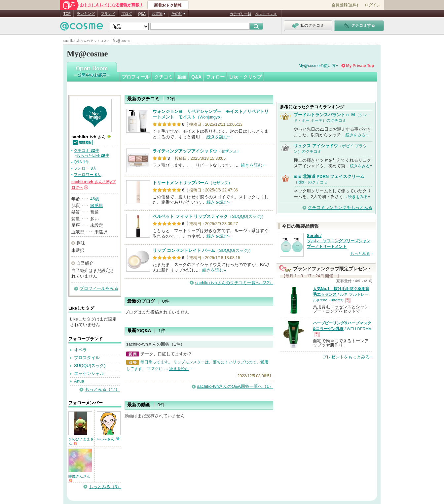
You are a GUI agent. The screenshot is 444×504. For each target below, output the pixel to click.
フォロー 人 (85, 168)
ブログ (127, 14)
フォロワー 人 (87, 175)
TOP (67, 14)
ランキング (86, 14)
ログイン (373, 5)
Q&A (142, 14)
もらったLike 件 (93, 155)
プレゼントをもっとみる (346, 357)
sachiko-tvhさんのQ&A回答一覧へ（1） (235, 386)
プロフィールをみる (99, 288)
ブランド (108, 14)
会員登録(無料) (345, 5)
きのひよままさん (81, 441)
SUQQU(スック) (90, 366)
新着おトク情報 (168, 5)
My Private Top (360, 66)
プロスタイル (87, 358)
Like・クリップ (245, 77)
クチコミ (164, 77)
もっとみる (360, 253)
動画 (182, 77)
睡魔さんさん (79, 478)
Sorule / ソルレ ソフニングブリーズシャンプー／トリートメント (339, 241)
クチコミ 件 (86, 151)
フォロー (215, 77)
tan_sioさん (108, 439)
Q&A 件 (81, 162)
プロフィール (136, 77)
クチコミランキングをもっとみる (340, 207)
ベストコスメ (266, 14)
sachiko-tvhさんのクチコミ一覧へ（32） (234, 283)
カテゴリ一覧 (240, 14)
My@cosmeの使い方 (317, 66)
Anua (79, 381)
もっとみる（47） (102, 389)
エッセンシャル (89, 373)
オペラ (80, 350)
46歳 (95, 199)
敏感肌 (97, 205)
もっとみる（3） (105, 487)
